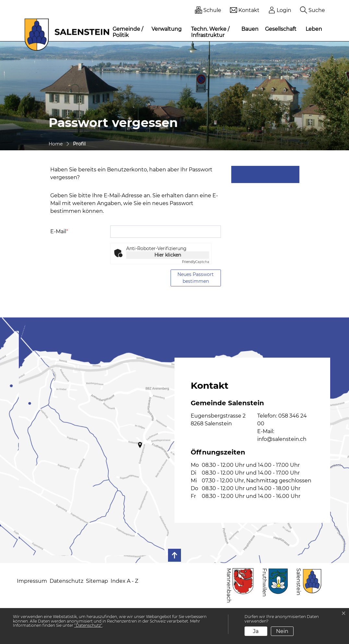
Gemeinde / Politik (128, 32)
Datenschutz (66, 581)
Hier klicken (168, 255)
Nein (282, 631)
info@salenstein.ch (282, 439)
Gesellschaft (281, 29)
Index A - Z (124, 581)
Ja (256, 631)
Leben (314, 29)
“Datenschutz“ (88, 625)
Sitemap (97, 581)
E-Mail (59, 231)
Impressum (32, 581)
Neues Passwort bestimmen (196, 278)
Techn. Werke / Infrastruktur (210, 32)
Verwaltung (167, 29)
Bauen (250, 29)
